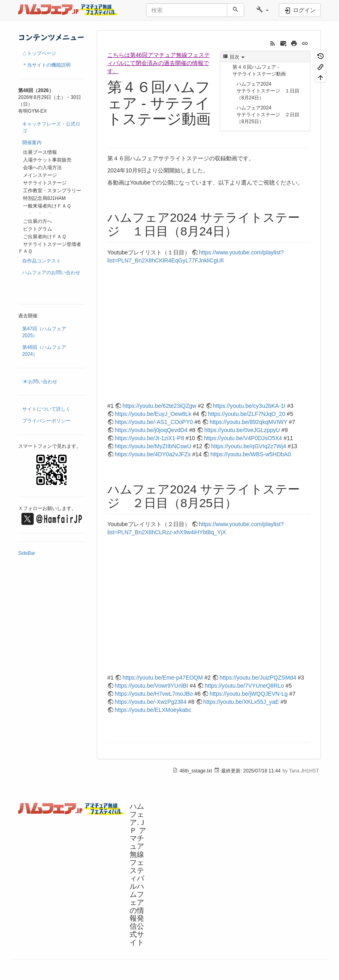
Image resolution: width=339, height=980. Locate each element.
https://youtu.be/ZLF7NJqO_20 (246, 414)
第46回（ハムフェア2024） (44, 351)
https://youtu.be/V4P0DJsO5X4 (243, 438)
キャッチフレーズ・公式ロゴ (51, 127)
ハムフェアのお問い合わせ (51, 273)
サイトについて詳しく (46, 409)
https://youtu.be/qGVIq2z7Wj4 (249, 446)
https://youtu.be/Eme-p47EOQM (162, 678)
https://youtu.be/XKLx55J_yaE (241, 702)
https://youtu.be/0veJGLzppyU (242, 430)
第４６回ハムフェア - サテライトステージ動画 (259, 70)
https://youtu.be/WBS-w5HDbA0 (250, 454)
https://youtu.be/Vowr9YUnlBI (151, 686)
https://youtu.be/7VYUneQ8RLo (244, 686)
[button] (263, 10)
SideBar (27, 553)
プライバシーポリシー (46, 421)
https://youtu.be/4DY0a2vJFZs (153, 454)
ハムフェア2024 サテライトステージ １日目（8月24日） (268, 91)
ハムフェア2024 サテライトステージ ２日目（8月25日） (268, 115)
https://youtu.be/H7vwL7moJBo (154, 694)
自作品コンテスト (42, 261)
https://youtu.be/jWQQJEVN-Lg (249, 694)
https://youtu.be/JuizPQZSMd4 (258, 678)
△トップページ (39, 53)
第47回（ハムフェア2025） (44, 332)
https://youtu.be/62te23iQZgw (159, 406)
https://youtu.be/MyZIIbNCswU (153, 446)
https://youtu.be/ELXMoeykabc (153, 710)
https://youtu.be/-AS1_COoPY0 (154, 422)
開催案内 (32, 143)
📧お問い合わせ (40, 382)
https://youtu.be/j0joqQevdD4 (151, 430)
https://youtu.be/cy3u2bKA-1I (249, 406)
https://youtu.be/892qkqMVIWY (248, 422)
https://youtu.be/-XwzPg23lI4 (151, 702)
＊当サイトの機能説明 (46, 65)
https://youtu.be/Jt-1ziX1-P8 (149, 438)
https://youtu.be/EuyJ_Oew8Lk (153, 414)
